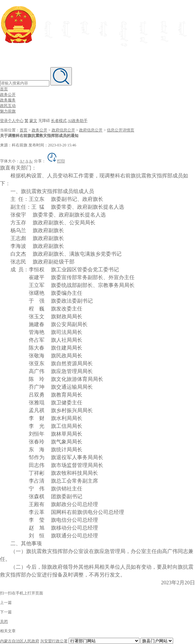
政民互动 (8, 106)
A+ (22, 161)
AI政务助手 (78, 121)
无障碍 (44, 121)
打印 (56, 161)
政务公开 (8, 95)
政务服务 (8, 100)
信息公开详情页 (121, 130)
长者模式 (59, 121)
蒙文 (33, 121)
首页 (4, 89)
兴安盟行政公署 (54, 641)
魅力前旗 (8, 111)
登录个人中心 (12, 121)
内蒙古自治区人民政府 (20, 641)
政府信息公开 (63, 130)
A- (31, 161)
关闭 (4, 622)
